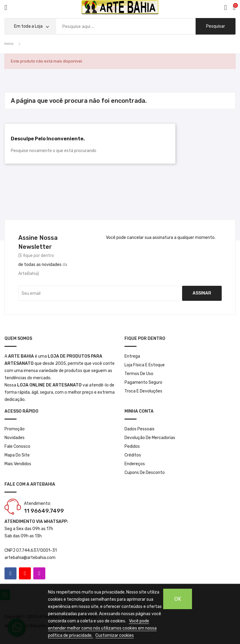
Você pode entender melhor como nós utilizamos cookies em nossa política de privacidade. (102, 628)
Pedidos (132, 446)
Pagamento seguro (143, 382)
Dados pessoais (139, 429)
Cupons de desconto (145, 473)
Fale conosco (17, 446)
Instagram (39, 573)
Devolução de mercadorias (150, 438)
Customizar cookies (115, 635)
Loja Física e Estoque (145, 365)
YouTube (25, 573)
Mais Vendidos (18, 464)
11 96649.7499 (44, 511)
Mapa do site (17, 455)
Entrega (132, 356)
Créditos (133, 455)
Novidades (15, 438)
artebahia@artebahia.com (30, 558)
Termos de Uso (139, 374)
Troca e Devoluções (143, 391)
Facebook (10, 573)
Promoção (15, 429)
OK (178, 599)
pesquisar (216, 26)
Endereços (135, 464)
